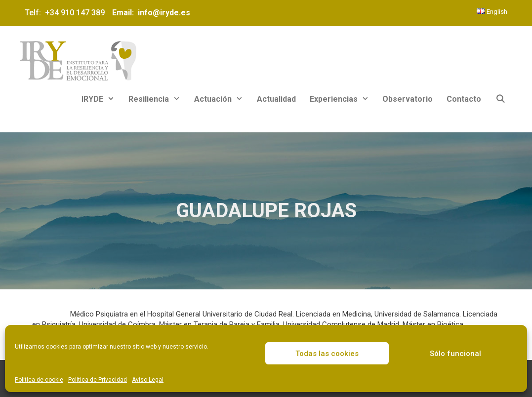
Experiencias (343, 99)
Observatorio (408, 99)
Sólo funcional (455, 354)
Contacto (464, 99)
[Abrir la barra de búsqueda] (500, 99)
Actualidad (276, 99)
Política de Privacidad (98, 380)
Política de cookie (39, 380)
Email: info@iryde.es (150, 13)
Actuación (222, 99)
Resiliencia (158, 99)
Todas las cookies (327, 354)
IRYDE (102, 99)
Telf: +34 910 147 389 (67, 13)
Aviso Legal (148, 380)
